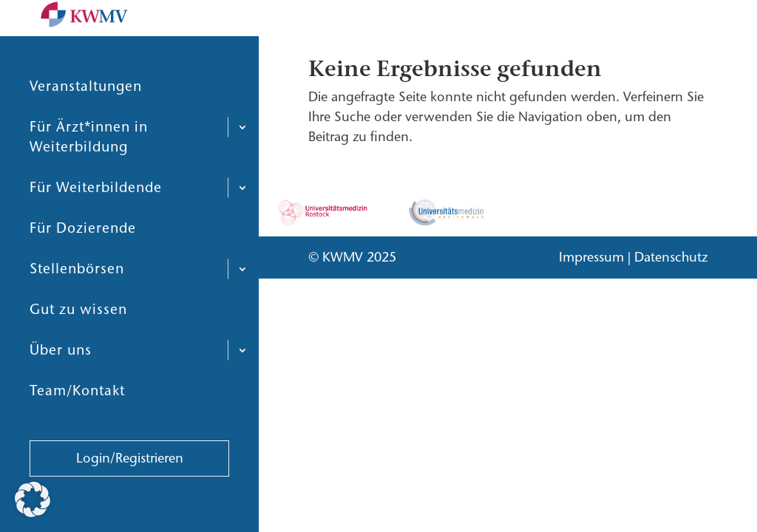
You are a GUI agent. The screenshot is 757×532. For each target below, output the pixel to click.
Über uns (61, 385)
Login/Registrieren (130, 494)
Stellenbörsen (77, 304)
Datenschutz (671, 257)
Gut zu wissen (78, 345)
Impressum (591, 257)
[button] (33, 499)
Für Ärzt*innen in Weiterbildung (89, 172)
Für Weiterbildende (96, 223)
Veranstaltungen (86, 122)
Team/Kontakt (77, 426)
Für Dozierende (83, 263)
